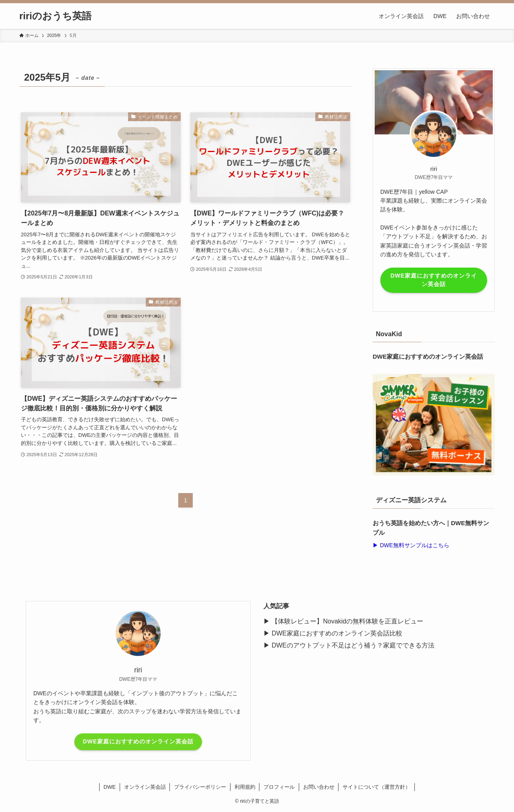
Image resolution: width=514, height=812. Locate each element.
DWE (110, 787)
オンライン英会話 (145, 787)
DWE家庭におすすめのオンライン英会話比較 (337, 633)
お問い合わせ (319, 787)
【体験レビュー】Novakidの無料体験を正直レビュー (347, 621)
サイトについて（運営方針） (376, 787)
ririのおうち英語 (55, 16)
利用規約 (245, 787)
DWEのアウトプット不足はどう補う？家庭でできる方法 (353, 645)
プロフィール (279, 787)
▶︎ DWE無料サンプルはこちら (411, 545)
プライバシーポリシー (200, 787)
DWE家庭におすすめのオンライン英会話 (434, 280)
